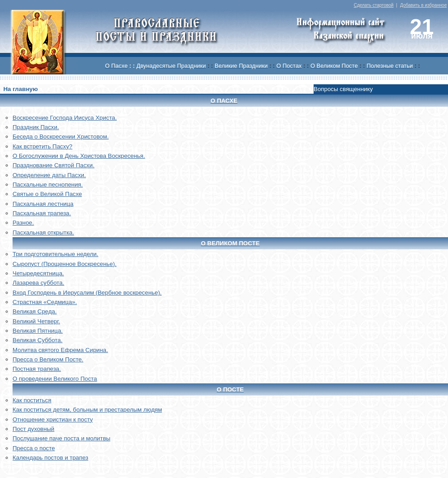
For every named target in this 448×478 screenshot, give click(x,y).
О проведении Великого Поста (55, 379)
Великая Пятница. (38, 331)
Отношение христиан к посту (53, 419)
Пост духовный (33, 429)
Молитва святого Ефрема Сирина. (60, 350)
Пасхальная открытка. (43, 232)
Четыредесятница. (38, 273)
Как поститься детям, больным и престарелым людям (87, 410)
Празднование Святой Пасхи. (54, 165)
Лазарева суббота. (38, 283)
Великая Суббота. (37, 340)
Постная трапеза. (37, 369)
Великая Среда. (35, 311)
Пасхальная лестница (43, 204)
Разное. (23, 223)
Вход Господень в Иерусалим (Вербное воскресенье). (87, 293)
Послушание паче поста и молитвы (61, 438)
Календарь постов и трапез (50, 458)
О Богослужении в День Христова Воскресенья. (79, 156)
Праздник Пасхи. (36, 127)
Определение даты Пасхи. (49, 175)
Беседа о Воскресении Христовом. (61, 137)
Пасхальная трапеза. (42, 213)
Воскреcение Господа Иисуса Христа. (65, 118)
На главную (20, 89)
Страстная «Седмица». (45, 302)
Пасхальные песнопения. (48, 185)
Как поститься (32, 400)
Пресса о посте (34, 448)
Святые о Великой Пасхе (47, 194)
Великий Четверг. (36, 321)
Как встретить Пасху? (43, 146)
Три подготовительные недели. (56, 254)
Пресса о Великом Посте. (48, 359)
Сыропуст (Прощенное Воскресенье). (65, 264)
